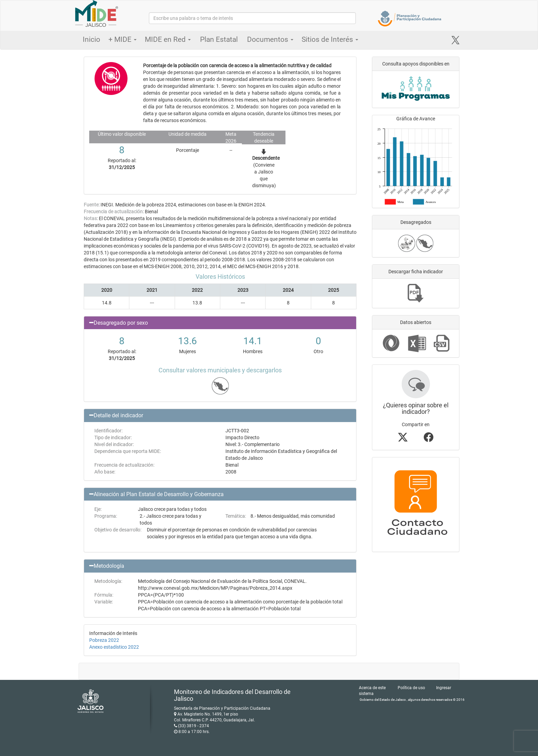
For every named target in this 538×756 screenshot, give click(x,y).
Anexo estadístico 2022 (114, 647)
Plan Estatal (219, 39)
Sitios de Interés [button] (330, 39)
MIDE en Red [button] (168, 39)
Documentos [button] (270, 39)
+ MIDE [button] (122, 39)
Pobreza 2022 (104, 640)
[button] (220, 323)
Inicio (91, 39)
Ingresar (444, 688)
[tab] (220, 323)
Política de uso (411, 688)
